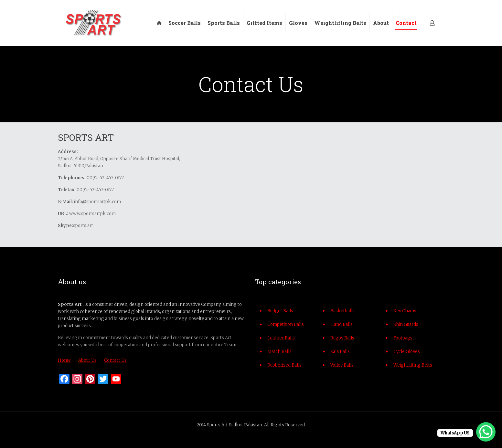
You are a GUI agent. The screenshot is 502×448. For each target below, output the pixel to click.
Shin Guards (406, 324)
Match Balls (279, 352)
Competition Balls (286, 324)
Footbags (403, 338)
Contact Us (115, 360)
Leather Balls (281, 338)
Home (64, 360)
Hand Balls (342, 324)
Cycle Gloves (407, 352)
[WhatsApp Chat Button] (486, 432)
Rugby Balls (342, 338)
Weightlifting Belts (413, 365)
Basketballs (342, 311)
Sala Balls (340, 352)
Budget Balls (280, 311)
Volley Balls (342, 365)
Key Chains (405, 311)
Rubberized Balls (284, 365)
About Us (87, 360)
